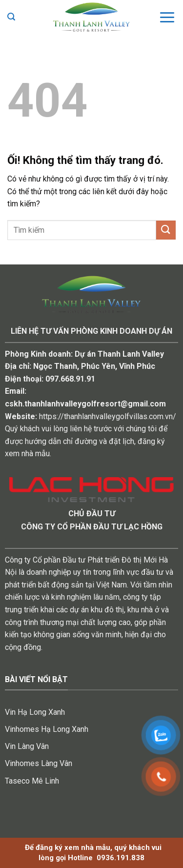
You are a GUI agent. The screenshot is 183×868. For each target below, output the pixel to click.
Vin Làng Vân (27, 746)
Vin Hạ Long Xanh (35, 712)
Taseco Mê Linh (32, 781)
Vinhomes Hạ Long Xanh (47, 729)
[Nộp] (166, 230)
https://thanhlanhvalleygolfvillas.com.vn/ (108, 416)
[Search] (11, 17)
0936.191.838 (121, 858)
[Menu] (167, 17)
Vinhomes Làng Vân (39, 763)
